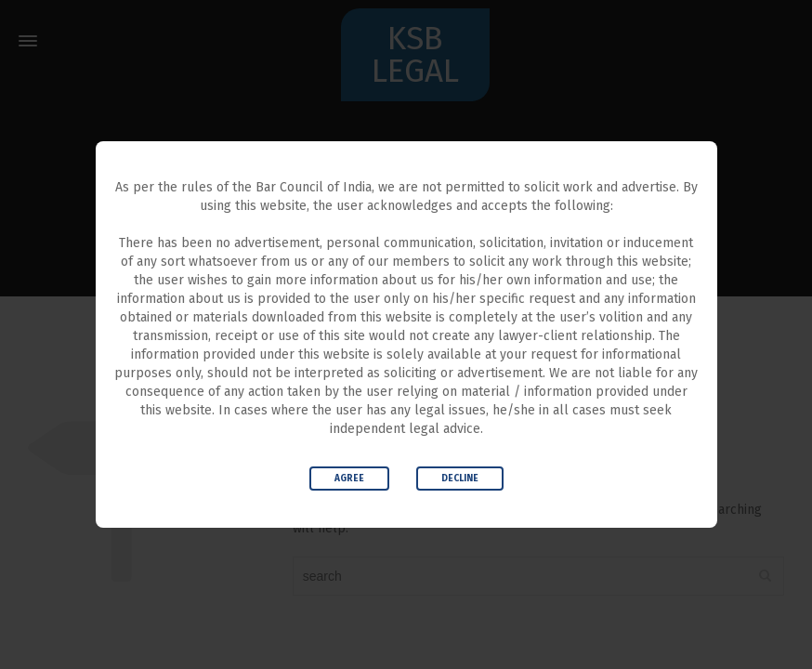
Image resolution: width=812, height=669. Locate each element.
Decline (460, 479)
